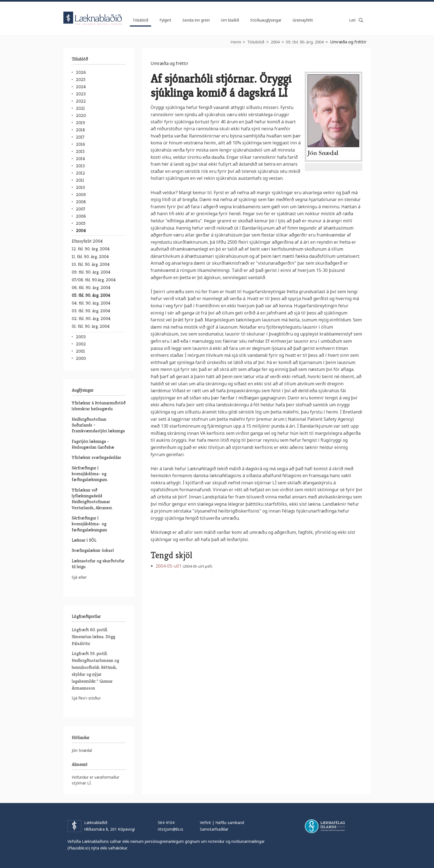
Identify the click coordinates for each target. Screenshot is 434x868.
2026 (81, 72)
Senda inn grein (196, 20)
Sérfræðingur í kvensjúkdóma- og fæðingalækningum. (90, 474)
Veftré (205, 822)
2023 (81, 94)
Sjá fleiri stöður (86, 698)
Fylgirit (165, 20)
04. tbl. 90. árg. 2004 (91, 303)
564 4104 (166, 822)
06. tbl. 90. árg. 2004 (91, 288)
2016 (80, 144)
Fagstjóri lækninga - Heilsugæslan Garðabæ (93, 444)
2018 (80, 130)
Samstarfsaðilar (214, 829)
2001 (80, 351)
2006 (81, 216)
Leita (361, 20)
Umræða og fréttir (348, 42)
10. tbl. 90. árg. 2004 (91, 264)
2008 (81, 202)
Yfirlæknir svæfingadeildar (96, 457)
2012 (80, 173)
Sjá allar (79, 577)
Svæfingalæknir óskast (93, 550)
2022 (81, 101)
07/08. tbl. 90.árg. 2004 (94, 280)
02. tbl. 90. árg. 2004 (91, 319)
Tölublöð (256, 42)
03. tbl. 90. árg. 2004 (91, 311)
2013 (80, 166)
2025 (81, 80)
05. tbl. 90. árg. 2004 (305, 42)
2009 (81, 195)
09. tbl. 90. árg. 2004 (91, 272)
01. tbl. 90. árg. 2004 (91, 326)
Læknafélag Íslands (325, 826)
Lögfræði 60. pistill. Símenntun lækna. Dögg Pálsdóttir (93, 637)
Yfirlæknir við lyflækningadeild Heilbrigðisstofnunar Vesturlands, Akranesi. (92, 499)
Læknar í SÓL (84, 540)
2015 (80, 151)
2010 (80, 187)
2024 (81, 87)
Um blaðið (230, 20)
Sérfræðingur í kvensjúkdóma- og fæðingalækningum (89, 524)
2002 (81, 344)
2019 (80, 123)
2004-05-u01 (169, 566)
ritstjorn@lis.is (170, 829)
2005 (81, 223)
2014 (80, 159)
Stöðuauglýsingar (266, 20)
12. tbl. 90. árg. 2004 (91, 249)
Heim (236, 42)
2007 (81, 209)
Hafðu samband (230, 822)
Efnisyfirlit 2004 (87, 241)
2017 (80, 137)
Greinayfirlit (303, 20)
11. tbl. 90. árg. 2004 (90, 257)
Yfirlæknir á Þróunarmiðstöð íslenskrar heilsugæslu (99, 406)
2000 (81, 358)
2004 (275, 42)
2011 (80, 180)
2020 (81, 115)
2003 (81, 337)
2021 (80, 108)
